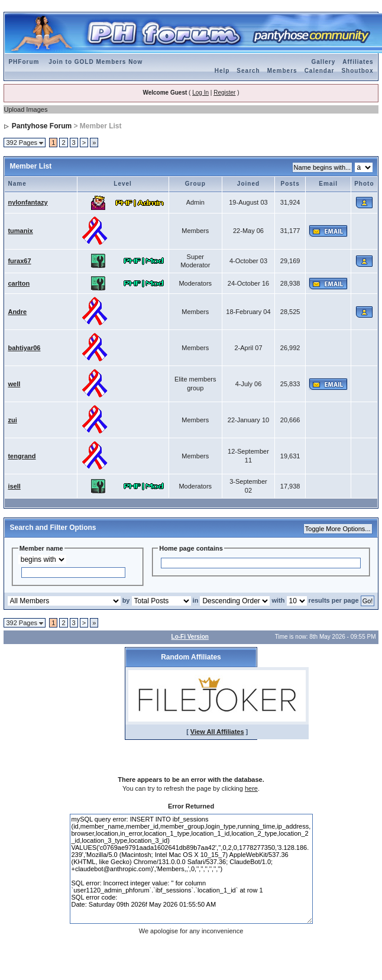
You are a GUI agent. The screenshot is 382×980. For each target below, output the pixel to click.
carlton (19, 283)
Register (224, 93)
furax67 (19, 261)
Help (222, 71)
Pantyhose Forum (42, 126)
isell (14, 486)
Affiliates (358, 62)
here (251, 788)
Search (248, 71)
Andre (17, 312)
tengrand (22, 456)
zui (12, 420)
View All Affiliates (217, 732)
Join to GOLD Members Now (96, 62)
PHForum (24, 62)
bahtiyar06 (24, 348)
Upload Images (25, 109)
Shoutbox (357, 71)
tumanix (20, 231)
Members (282, 71)
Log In (200, 93)
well (14, 384)
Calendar (320, 71)
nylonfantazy (27, 202)
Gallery (323, 62)
